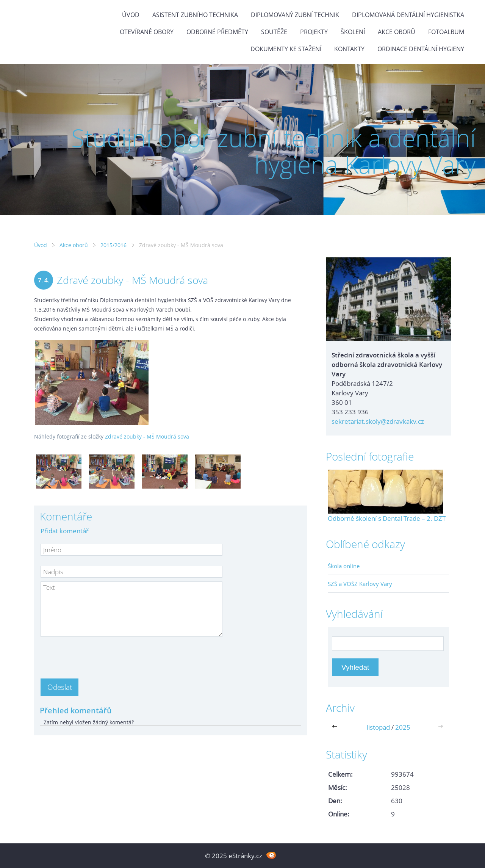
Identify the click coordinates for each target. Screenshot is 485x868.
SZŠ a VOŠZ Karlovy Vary (360, 584)
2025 (403, 727)
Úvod (131, 15)
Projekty (314, 32)
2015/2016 (113, 245)
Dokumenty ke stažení (286, 49)
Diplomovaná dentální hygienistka (408, 15)
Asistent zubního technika (195, 15)
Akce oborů (397, 32)
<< (336, 727)
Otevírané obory (147, 32)
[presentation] (98, 655)
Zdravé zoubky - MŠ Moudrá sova (147, 436)
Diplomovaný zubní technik (295, 15)
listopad (378, 727)
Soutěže (274, 32)
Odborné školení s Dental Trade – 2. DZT (387, 518)
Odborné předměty (217, 32)
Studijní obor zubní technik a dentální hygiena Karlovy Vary (273, 151)
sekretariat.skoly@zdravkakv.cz (378, 421)
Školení (353, 32)
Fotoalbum (446, 32)
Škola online (344, 566)
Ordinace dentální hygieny (421, 49)
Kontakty (349, 49)
